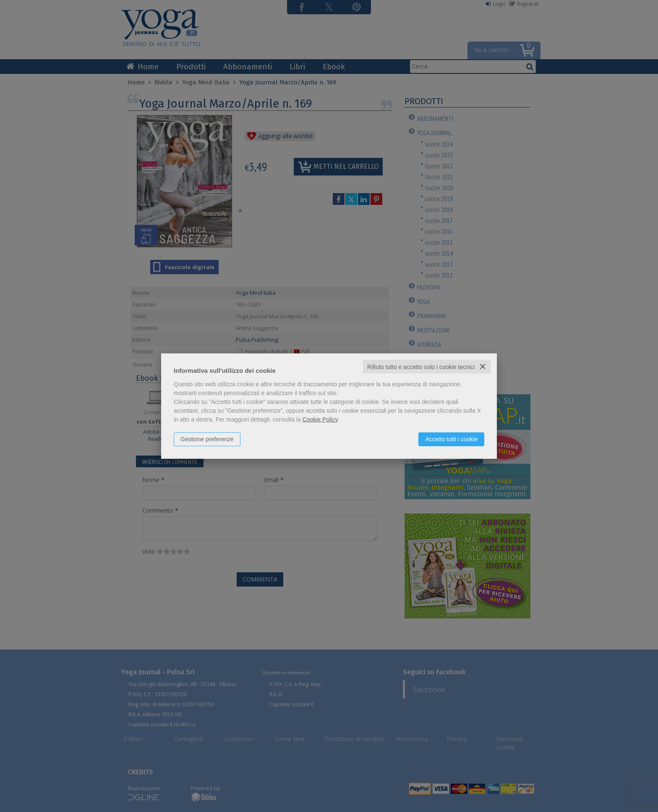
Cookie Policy (320, 419)
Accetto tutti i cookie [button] (451, 439)
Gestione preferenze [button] (207, 439)
